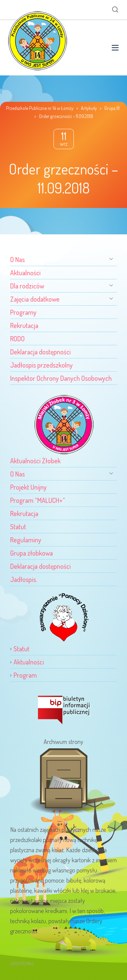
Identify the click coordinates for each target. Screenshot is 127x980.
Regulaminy (26, 540)
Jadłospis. (24, 579)
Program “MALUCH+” (38, 500)
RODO (17, 339)
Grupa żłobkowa (31, 553)
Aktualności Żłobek (35, 461)
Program (25, 675)
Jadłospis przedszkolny (41, 365)
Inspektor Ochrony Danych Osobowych (61, 378)
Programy (23, 312)
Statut (18, 527)
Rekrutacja (24, 325)
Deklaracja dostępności (40, 352)
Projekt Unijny (28, 487)
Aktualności (25, 273)
